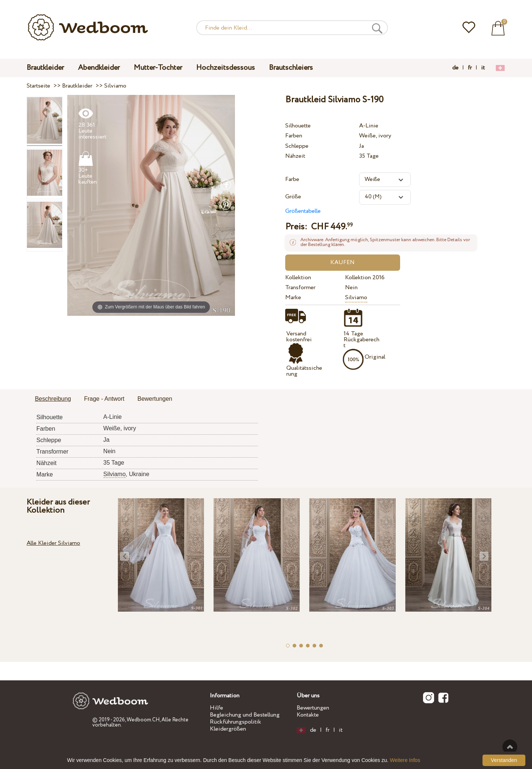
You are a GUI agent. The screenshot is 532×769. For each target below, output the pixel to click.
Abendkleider (99, 68)
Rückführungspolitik (236, 722)
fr (470, 68)
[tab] (53, 399)
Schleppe (297, 146)
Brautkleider (45, 68)
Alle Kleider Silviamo (53, 543)
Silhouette (298, 126)
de (455, 68)
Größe (293, 197)
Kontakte (308, 715)
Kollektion (298, 278)
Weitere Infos (405, 760)
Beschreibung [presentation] (53, 399)
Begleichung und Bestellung (245, 715)
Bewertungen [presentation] (155, 399)
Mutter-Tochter (158, 68)
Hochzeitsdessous (226, 68)
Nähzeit (295, 156)
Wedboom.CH (143, 720)
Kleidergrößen (228, 729)
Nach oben (510, 747)
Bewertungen (313, 708)
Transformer (300, 288)
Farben (294, 136)
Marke (293, 298)
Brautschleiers (291, 68)
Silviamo (356, 298)
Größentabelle (303, 211)
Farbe (292, 179)
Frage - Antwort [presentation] (104, 399)
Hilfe (216, 708)
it (483, 68)
